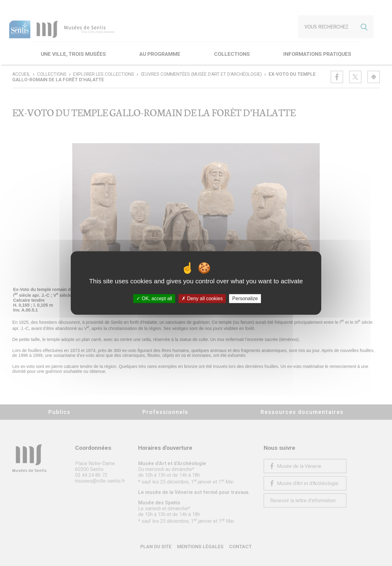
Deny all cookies (202, 298)
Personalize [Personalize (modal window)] (245, 298)
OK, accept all (154, 298)
